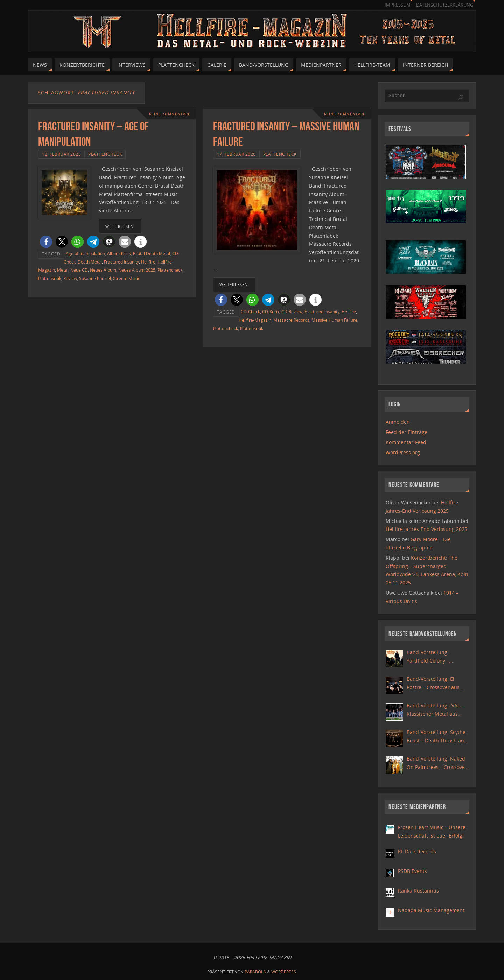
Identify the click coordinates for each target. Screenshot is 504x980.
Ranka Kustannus (418, 891)
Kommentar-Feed (406, 442)
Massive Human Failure (334, 320)
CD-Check (250, 311)
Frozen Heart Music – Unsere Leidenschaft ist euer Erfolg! (432, 831)
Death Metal (90, 262)
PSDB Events (412, 871)
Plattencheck (105, 154)
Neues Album (103, 270)
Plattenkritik (50, 278)
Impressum (398, 5)
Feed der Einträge (407, 432)
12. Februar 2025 (61, 154)
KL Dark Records (417, 851)
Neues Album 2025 (137, 270)
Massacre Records (291, 320)
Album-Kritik (119, 253)
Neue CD (79, 270)
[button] (46, 242)
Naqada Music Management (431, 910)
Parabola (255, 972)
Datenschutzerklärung (445, 5)
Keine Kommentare (170, 114)
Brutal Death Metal (152, 253)
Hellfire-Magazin (255, 320)
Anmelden (398, 422)
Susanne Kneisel (95, 278)
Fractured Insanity (121, 262)
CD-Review (292, 311)
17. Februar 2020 (236, 154)
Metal (63, 270)
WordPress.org (403, 452)
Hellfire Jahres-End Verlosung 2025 (426, 529)
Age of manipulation (85, 253)
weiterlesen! (120, 226)
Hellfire (148, 262)
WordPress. (284, 972)
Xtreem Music (127, 278)
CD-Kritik (271, 311)
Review (70, 278)
